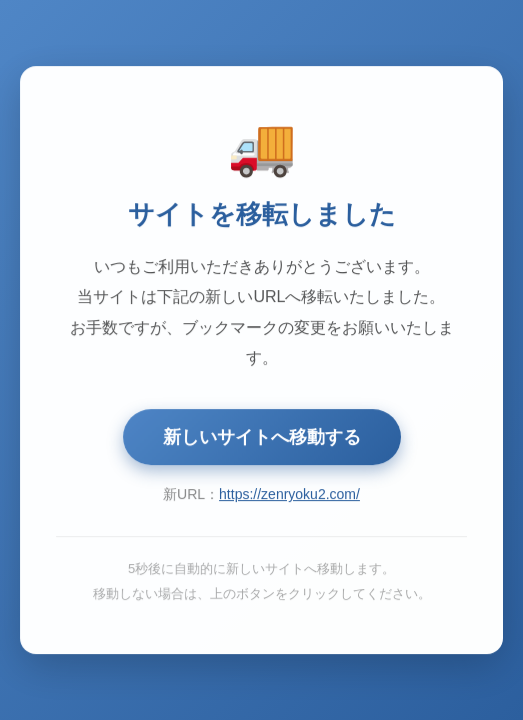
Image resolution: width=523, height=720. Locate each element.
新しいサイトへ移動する (262, 438)
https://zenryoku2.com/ (289, 495)
